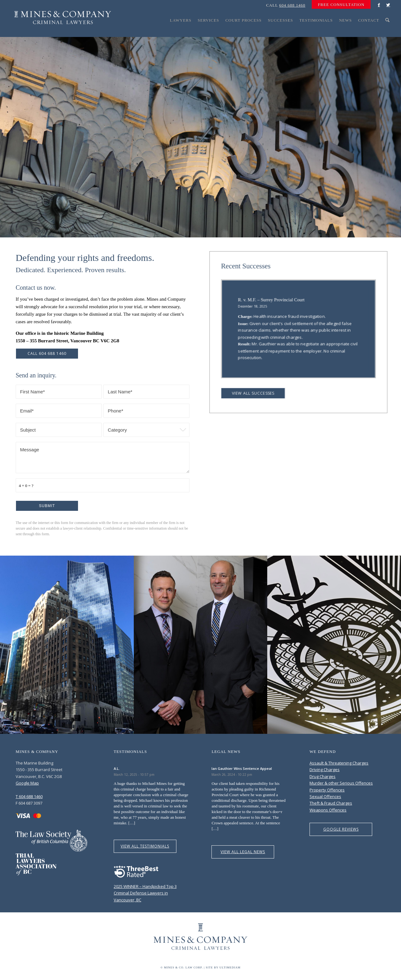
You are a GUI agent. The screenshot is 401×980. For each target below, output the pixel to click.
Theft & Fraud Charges (331, 803)
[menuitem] (340, 5)
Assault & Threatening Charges (339, 763)
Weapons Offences (328, 810)
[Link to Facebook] (379, 5)
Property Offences (327, 790)
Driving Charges (325, 770)
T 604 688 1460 (29, 796)
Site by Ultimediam (223, 967)
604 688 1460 (292, 5)
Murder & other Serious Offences (341, 783)
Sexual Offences (325, 796)
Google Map (27, 783)
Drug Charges (323, 776)
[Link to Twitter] (388, 5)
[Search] (388, 32)
